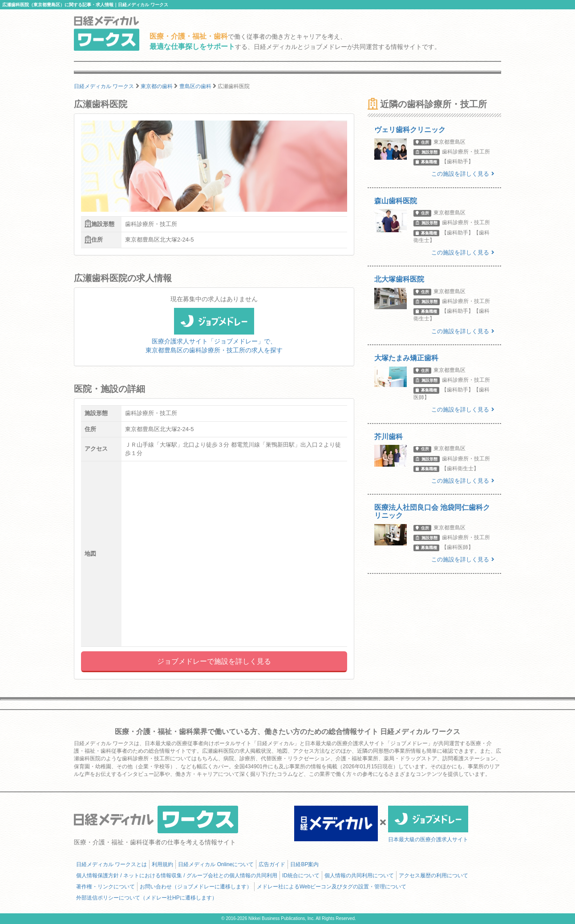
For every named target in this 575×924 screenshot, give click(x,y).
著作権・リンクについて (105, 887)
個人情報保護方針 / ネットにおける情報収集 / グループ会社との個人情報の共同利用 (177, 876)
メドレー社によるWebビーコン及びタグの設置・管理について (332, 887)
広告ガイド (272, 864)
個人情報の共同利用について (359, 876)
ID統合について (301, 876)
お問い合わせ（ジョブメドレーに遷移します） (196, 887)
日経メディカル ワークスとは (111, 864)
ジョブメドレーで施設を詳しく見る (214, 661)
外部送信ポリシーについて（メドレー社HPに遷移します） (147, 898)
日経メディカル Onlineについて (216, 864)
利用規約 (162, 864)
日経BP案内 (304, 864)
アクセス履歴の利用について (433, 876)
